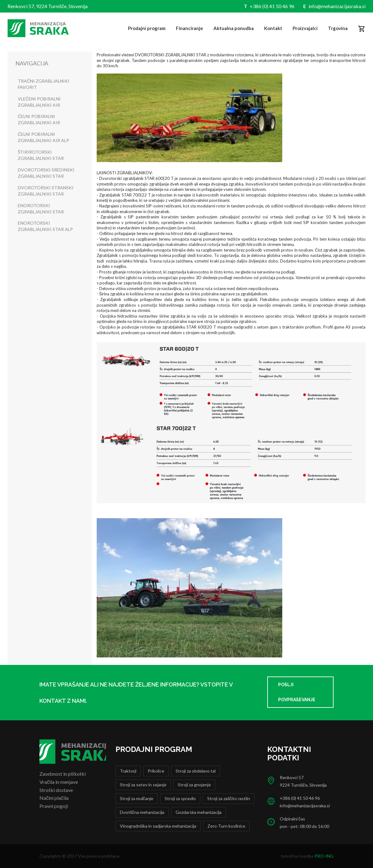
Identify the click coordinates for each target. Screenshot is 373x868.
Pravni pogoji (54, 806)
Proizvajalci (305, 28)
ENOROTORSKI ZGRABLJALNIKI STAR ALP (45, 226)
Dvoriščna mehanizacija (142, 812)
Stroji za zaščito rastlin (229, 798)
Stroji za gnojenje (194, 785)
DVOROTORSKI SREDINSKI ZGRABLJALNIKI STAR (46, 173)
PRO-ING (324, 856)
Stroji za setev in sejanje (143, 785)
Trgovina (338, 28)
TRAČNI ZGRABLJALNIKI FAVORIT (44, 84)
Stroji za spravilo (180, 798)
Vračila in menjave (59, 782)
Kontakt (273, 28)
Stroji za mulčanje (137, 798)
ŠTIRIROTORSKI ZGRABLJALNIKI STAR (41, 155)
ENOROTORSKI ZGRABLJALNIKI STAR (41, 209)
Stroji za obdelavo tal (196, 771)
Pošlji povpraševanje (297, 692)
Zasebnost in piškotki (63, 774)
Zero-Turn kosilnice (226, 826)
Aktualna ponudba (234, 28)
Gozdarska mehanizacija (199, 812)
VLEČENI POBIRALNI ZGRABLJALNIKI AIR (39, 102)
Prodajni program (147, 28)
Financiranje (189, 28)
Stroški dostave (56, 790)
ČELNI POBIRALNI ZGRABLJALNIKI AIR (39, 119)
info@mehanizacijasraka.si (337, 6)
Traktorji (128, 771)
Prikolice (156, 771)
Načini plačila (54, 798)
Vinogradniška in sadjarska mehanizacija (158, 826)
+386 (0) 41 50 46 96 (272, 6)
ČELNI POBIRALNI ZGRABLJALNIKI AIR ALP (43, 137)
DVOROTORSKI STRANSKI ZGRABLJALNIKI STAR (46, 191)
